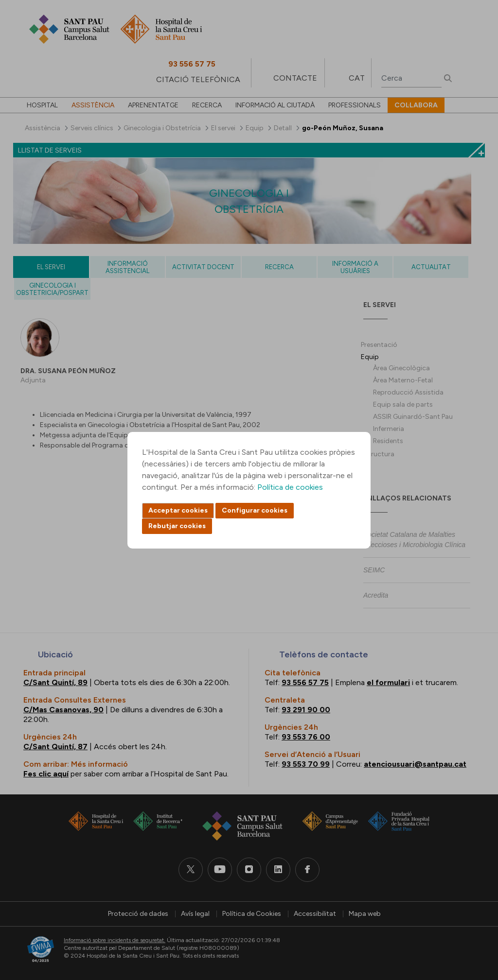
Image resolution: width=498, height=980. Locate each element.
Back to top (474, 919)
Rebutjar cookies (177, 526)
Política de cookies (290, 487)
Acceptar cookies (178, 510)
